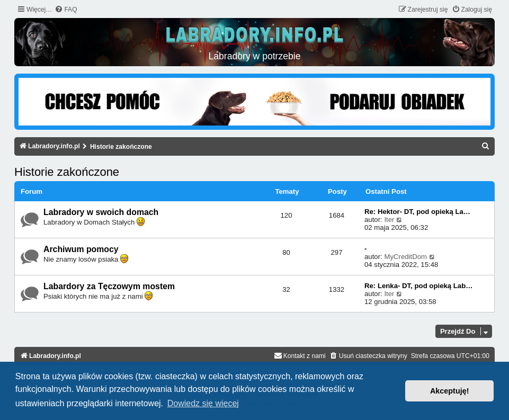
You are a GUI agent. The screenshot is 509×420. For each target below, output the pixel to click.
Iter (389, 220)
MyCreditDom (405, 257)
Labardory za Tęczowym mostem (109, 286)
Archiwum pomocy (81, 249)
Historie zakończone (67, 172)
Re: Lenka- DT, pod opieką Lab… (418, 286)
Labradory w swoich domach (101, 212)
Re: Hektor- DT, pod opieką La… (417, 212)
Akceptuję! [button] (450, 391)
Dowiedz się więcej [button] (203, 403)
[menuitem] (66, 10)
